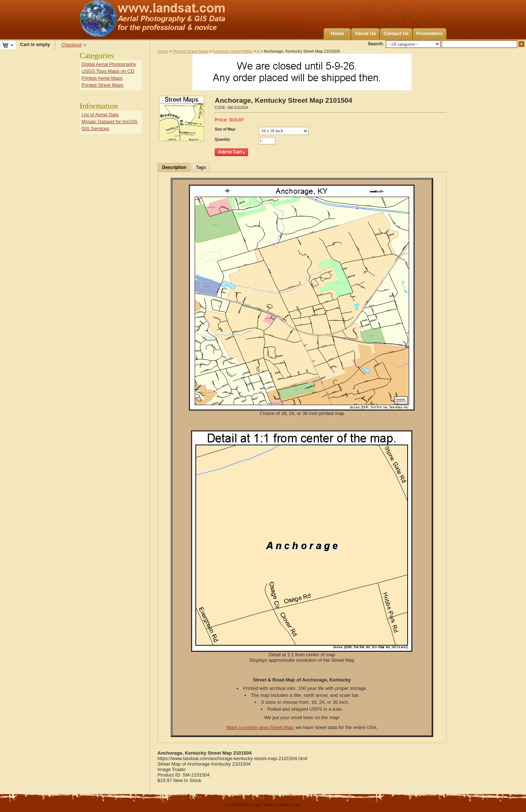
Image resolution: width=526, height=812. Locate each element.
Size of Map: (225, 129)
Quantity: (223, 139)
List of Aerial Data (100, 115)
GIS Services (95, 129)
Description (174, 167)
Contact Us (396, 33)
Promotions (430, 33)
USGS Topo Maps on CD (108, 71)
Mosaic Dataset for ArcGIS (109, 122)
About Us (365, 33)
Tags (201, 167)
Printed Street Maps (191, 51)
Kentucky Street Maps (233, 51)
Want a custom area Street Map (260, 727)
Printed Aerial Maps (102, 78)
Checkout (71, 45)
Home (337, 33)
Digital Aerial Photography (109, 64)
